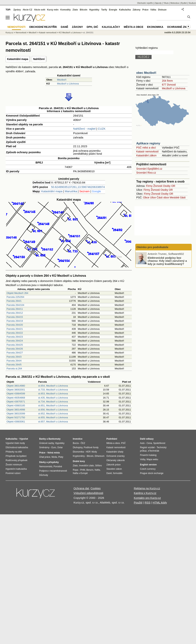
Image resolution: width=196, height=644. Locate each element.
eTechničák (154, 451)
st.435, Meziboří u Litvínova (53, 398)
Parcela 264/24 (15, 341)
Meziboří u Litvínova (68, 84)
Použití (138, 502)
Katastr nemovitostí (147, 152)
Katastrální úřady (115, 452)
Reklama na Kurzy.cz (147, 488)
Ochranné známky (181, 27)
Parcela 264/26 (15, 349)
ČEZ (83, 443)
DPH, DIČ (92, 27)
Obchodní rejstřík (145, 3)
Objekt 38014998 (16, 410)
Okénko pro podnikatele (152, 247)
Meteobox (175, 3)
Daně (65, 27)
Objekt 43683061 (16, 422)
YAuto (166, 3)
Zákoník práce (113, 465)
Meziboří (62, 80)
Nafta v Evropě (80, 473)
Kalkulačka (125, 10)
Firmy (149, 186)
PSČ (123, 443)
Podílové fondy (91, 447)
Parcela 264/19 (15, 321)
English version (148, 465)
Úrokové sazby (46, 443)
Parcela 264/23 (15, 337)
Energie (113, 10)
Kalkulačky (111, 27)
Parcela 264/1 (14, 301)
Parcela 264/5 (14, 365)
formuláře (118, 473)
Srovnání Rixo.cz (146, 173)
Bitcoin (84, 10)
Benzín (90, 470)
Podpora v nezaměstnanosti (53, 471)
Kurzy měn (53, 10)
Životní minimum (14, 465)
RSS (148, 502)
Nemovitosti (21, 33)
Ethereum (99, 456)
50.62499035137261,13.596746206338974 (78, 187)
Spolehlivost (159, 443)
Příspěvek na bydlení (16, 456)
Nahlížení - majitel (84, 129)
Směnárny (44, 447)
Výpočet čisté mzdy (15, 443)
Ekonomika (155, 27)
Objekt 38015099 (16, 414)
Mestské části (178, 197)
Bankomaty (54, 439)
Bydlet (184, 3)
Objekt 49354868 (16, 398)
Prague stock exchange (152, 473)
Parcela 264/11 (15, 309)
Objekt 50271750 (16, 417)
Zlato (75, 10)
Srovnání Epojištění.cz (149, 169)
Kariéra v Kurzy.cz (145, 493)
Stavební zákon (114, 469)
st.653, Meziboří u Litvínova (53, 394)
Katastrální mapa (18, 59)
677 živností (169, 85)
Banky (43, 439)
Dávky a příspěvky (49, 462)
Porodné (58, 467)
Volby (143, 459)
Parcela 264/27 (15, 353)
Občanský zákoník (116, 460)
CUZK (102, 129)
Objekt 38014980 (16, 386)
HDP (88, 452)
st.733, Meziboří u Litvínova (53, 390)
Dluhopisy (78, 447)
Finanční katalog (148, 455)
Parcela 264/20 (15, 325)
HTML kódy (160, 502)
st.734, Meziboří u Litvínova (53, 402)
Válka (153, 10)
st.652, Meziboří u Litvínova (53, 414)
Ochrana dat (81, 488)
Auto (142, 443)
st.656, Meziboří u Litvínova (53, 410)
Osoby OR (169, 186)
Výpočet (24, 439)
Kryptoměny (79, 456)
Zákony (136, 10)
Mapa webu (152, 459)
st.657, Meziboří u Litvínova (53, 422)
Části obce (163, 197)
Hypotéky (94, 10)
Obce (146, 197)
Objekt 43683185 (16, 406)
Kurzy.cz (9, 33)
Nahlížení (39, 59)
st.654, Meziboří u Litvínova (53, 386)
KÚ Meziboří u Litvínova (70, 33)
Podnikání (112, 439)
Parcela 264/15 (15, 317)
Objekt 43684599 (16, 394)
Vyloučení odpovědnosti (88, 493)
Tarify (104, 10)
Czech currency (148, 469)
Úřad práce (45, 457)
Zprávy (17, 10)
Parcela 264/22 (15, 333)
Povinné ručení (13, 473)
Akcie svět (40, 10)
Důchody (44, 475)
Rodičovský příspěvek (17, 460)
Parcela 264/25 (15, 345)
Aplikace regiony (148, 143)
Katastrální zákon (146, 155)
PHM (83, 470)
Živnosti (158, 186)
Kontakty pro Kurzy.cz (147, 498)
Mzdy (94, 452)
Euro (54, 447)
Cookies (96, 488)
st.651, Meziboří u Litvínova (53, 406)
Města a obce (134, 27)
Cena (149, 443)
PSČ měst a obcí (146, 148)
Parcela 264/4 (14, 361)
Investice (78, 439)
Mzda (54, 457)
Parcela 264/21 (15, 329)
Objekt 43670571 (16, 402)
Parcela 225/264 (15, 297)
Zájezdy (158, 3)
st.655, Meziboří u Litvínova (53, 417)
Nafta (97, 470)
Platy (61, 457)
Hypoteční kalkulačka (16, 469)
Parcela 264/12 (15, 313)
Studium (192, 3)
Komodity (65, 10)
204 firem (167, 81)
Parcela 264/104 (15, 305)
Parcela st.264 (14, 369)
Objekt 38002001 (16, 390)
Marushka (71, 191)
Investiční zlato (86, 466)
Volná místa (53, 453)
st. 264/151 (88, 33)
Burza (76, 443)
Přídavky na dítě (14, 452)
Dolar (60, 447)
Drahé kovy (79, 461)
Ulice (153, 197)
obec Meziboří (146, 73)
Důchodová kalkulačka (17, 447)
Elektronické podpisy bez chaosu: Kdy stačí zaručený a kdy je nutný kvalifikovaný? (167, 261)
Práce (146, 10)
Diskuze (162, 10)
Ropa (76, 470)
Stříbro (98, 466)
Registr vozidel (147, 447)
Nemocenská (46, 467)
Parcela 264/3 (14, 357)
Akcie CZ (27, 10)
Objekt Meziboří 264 (17, 293)
